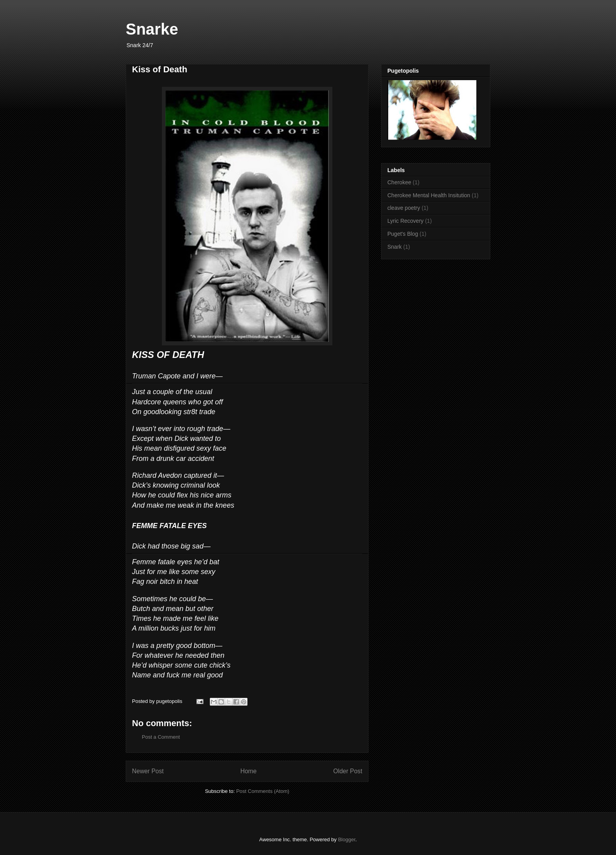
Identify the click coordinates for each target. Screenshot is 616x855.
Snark (395, 247)
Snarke (152, 29)
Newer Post (148, 771)
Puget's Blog (403, 234)
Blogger (346, 839)
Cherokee (399, 182)
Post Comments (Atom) (263, 791)
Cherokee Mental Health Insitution (429, 195)
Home (249, 771)
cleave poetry (404, 208)
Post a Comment (161, 737)
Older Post (348, 771)
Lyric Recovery (405, 221)
